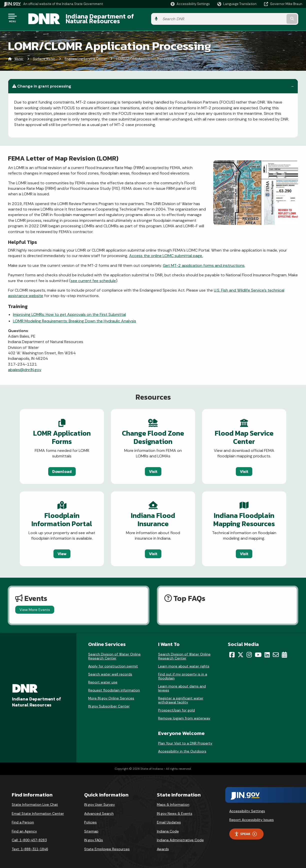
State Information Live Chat (35, 803)
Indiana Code (168, 829)
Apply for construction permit (113, 664)
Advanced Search (99, 812)
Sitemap (91, 829)
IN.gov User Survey (100, 803)
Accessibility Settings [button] (247, 809)
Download (54, 468)
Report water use (103, 680)
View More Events (35, 608)
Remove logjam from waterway (184, 716)
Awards (163, 847)
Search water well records (110, 672)
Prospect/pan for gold (176, 708)
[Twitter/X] (241, 653)
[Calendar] (284, 653)
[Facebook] (232, 653)
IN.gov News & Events (175, 812)
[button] (190, 4)
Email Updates (169, 820)
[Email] (276, 653)
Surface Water (44, 56)
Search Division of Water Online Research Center (114, 654)
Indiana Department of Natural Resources (121, 18)
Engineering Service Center (86, 56)
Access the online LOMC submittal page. (166, 253)
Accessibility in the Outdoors (182, 749)
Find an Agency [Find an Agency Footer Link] (24, 829)
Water (19, 56)
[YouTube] (258, 653)
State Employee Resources (107, 847)
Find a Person (23, 820)
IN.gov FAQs (94, 838)
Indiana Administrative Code (180, 838)
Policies (90, 820)
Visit (153, 468)
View (54, 551)
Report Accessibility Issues (252, 818)
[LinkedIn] (267, 653)
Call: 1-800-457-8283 (29, 838)
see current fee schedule (93, 278)
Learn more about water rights (184, 664)
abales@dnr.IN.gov (25, 367)
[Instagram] (249, 653)
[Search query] (268, 18)
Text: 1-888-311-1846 (30, 847)
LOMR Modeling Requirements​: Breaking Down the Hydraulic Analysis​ (75, 318)
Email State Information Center (38, 812)
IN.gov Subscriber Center (109, 704)
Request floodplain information (114, 688)
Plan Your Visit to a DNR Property (185, 741)
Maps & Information (173, 803)
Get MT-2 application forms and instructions (204, 262)
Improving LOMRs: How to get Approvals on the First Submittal (69, 311)
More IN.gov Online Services (111, 696)
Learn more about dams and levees (182, 686)
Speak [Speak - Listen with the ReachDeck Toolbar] (246, 832)
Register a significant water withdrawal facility (181, 698)
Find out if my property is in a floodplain (183, 674)
